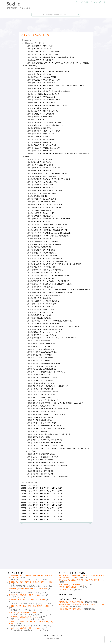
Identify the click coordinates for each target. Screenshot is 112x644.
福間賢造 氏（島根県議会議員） (44, 216)
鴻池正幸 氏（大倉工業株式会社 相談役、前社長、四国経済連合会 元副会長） (59, 86)
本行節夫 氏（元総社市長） (42, 239)
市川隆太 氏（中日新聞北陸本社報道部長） (48, 295)
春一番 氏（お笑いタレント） (42, 431)
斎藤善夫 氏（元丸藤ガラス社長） (45, 185)
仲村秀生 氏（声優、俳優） (42, 88)
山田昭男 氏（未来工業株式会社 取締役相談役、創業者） (52, 71)
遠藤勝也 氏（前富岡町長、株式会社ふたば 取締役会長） (52, 236)
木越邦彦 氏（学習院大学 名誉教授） (45, 383)
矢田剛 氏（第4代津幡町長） (43, 210)
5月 (40, 488)
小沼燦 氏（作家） (40, 69)
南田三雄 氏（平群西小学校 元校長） (46, 193)
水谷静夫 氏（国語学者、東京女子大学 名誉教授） (49, 463)
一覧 (104, 2)
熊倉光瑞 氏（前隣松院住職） (42, 397)
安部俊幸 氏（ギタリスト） (42, 375)
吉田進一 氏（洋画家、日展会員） (45, 309)
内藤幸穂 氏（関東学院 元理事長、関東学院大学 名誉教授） (52, 434)
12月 (61, 488)
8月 (48, 488)
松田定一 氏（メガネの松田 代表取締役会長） (49, 258)
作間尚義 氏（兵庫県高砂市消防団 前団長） (48, 207)
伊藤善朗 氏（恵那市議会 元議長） (45, 97)
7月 (45, 488)
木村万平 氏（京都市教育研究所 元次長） (47, 324)
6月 (42, 488)
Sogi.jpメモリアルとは (82, 2)
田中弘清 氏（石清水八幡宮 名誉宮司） (46, 349)
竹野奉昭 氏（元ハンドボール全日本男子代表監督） (50, 428)
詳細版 (82, 573)
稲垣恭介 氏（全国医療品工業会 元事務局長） (48, 443)
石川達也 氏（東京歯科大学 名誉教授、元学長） (48, 445)
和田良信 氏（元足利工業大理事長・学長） (47, 400)
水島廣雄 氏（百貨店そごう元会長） (45, 134)
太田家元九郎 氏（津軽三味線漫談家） (46, 256)
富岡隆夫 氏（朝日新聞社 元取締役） (46, 278)
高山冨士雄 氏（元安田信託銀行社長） (45, 369)
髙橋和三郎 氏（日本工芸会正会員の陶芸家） (48, 244)
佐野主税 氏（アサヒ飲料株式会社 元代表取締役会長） (51, 386)
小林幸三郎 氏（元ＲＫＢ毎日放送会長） (47, 94)
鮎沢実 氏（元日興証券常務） (43, 247)
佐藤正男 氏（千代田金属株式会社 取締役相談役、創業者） (53, 292)
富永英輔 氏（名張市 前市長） (43, 222)
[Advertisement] (56, 25)
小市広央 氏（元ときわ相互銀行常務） (46, 182)
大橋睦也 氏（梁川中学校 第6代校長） (46, 111)
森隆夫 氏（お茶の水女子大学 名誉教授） (46, 392)
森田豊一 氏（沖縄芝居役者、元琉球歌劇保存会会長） (51, 230)
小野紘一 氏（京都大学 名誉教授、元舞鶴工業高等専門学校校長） (55, 57)
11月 (57, 488)
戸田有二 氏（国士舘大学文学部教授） (45, 352)
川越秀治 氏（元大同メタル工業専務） (45, 423)
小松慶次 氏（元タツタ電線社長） (44, 389)
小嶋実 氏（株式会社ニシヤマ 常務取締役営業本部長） (51, 275)
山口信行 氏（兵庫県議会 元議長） (44, 454)
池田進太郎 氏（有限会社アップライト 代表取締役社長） (51, 477)
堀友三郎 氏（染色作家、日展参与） (45, 366)
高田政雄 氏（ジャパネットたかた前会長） (48, 332)
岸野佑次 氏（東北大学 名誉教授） (45, 103)
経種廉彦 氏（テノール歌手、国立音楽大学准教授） (51, 261)
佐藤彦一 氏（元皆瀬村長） (42, 360)
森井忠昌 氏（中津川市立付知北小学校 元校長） (49, 125)
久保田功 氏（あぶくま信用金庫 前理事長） (48, 52)
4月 (37, 485)
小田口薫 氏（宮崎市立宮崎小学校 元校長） (48, 176)
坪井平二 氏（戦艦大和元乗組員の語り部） (48, 168)
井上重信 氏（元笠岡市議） (42, 74)
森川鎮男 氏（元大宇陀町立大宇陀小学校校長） (49, 205)
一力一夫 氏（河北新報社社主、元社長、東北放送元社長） (53, 233)
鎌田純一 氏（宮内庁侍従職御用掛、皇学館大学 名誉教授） (53, 284)
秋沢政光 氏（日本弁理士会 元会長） (46, 145)
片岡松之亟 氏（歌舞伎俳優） (43, 318)
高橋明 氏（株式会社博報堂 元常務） (45, 343)
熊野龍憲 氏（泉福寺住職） (42, 142)
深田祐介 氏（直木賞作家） (42, 298)
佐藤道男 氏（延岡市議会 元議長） (45, 287)
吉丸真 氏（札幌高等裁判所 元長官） (45, 406)
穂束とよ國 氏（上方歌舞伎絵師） (44, 355)
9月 (51, 488)
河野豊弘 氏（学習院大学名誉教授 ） (45, 411)
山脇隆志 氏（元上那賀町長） (43, 137)
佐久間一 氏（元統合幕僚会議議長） (45, 253)
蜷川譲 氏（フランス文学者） (42, 346)
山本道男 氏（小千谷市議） (42, 341)
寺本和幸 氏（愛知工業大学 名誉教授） (46, 377)
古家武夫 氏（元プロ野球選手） (44, 307)
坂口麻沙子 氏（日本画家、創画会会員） (47, 273)
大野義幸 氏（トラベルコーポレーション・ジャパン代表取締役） (55, 338)
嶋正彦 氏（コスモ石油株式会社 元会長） (47, 80)
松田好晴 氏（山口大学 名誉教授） (45, 250)
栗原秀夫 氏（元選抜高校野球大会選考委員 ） (49, 329)
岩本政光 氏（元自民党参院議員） (44, 417)
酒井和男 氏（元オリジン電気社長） (45, 335)
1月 (29, 485)
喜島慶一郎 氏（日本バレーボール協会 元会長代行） (50, 414)
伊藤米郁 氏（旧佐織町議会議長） (44, 474)
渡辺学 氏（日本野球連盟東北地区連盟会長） (48, 426)
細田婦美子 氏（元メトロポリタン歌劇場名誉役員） (51, 173)
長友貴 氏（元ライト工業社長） (43, 460)
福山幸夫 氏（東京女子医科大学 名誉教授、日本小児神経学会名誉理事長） (58, 264)
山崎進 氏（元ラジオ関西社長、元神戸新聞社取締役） (51, 224)
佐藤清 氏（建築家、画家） (42, 128)
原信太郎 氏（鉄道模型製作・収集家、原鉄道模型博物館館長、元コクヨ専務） (59, 403)
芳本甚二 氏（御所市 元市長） (43, 420)
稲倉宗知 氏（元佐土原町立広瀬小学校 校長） (49, 270)
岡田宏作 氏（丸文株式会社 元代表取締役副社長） (49, 372)
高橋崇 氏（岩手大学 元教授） (43, 117)
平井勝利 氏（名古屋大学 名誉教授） (46, 199)
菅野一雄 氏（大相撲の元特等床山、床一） (48, 151)
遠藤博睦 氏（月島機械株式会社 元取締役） (47, 363)
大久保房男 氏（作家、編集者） (44, 165)
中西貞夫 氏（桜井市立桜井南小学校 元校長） (49, 190)
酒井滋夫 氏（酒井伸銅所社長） (43, 358)
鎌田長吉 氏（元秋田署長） (42, 171)
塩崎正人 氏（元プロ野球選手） (44, 60)
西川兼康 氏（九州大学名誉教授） (44, 471)
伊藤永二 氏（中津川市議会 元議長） (46, 267)
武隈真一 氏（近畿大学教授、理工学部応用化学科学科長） (53, 219)
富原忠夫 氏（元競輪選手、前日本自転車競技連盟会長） (52, 91)
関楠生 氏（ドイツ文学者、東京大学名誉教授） (48, 440)
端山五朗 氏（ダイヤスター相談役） (45, 304)
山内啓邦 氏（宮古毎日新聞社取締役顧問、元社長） (51, 105)
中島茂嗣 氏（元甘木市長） (42, 468)
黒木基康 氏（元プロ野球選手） (43, 380)
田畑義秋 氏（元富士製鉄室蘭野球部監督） (48, 100)
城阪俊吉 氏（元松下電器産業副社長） (46, 83)
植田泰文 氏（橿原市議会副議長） (45, 139)
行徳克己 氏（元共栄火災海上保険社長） (46, 457)
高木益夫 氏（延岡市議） (42, 108)
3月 (34, 485)
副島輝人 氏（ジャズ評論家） (43, 315)
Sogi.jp (59, 638)
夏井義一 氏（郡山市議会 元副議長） (46, 77)
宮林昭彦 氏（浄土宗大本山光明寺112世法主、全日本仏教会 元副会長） (57, 326)
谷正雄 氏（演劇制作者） (42, 196)
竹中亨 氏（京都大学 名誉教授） (44, 159)
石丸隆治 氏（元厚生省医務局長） (45, 114)
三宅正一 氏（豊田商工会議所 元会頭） (46, 54)
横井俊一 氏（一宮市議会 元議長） (45, 188)
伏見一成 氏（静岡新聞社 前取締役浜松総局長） (49, 227)
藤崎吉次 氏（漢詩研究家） (42, 162)
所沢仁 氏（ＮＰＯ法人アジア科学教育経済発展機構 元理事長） (54, 321)
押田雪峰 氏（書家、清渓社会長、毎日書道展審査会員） (51, 409)
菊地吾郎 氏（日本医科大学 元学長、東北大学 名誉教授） (52, 179)
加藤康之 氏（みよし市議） (42, 437)
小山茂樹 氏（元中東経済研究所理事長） (47, 301)
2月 (32, 485)
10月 (54, 488)
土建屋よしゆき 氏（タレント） (44, 49)
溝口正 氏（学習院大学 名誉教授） (45, 202)
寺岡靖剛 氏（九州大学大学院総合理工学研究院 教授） (51, 465)
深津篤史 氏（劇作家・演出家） (44, 46)
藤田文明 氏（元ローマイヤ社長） (45, 312)
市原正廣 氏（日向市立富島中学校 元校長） (48, 122)
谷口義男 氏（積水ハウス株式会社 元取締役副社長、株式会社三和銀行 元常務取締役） (62, 290)
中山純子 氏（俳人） (40, 120)
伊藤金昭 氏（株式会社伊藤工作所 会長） (47, 148)
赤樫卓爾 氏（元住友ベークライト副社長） (48, 131)
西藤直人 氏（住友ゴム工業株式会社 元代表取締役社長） (52, 281)
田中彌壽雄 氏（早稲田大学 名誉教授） (46, 241)
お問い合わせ (94, 2)
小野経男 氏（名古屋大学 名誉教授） (45, 394)
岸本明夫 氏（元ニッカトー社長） (45, 213)
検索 (100, 2)
